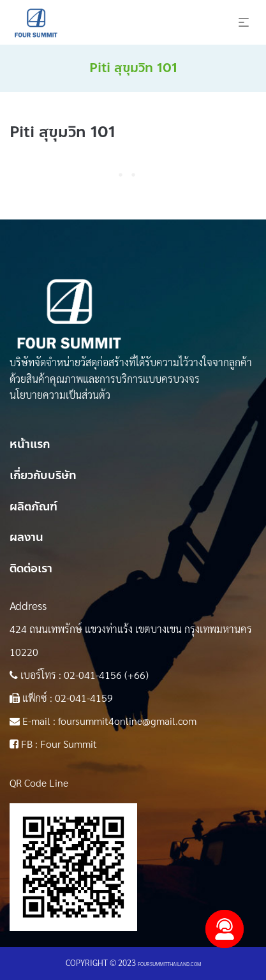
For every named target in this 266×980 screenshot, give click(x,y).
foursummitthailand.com (169, 964)
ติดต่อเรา (31, 568)
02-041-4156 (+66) (106, 675)
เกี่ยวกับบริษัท (43, 475)
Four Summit (69, 744)
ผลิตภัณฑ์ (33, 507)
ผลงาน (26, 537)
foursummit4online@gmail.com (127, 721)
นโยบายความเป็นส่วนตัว (60, 395)
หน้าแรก (30, 444)
